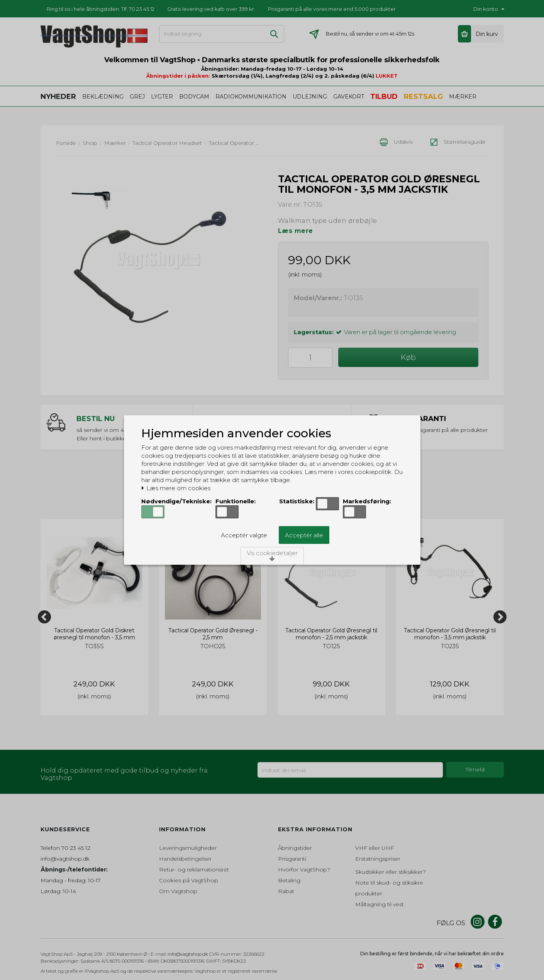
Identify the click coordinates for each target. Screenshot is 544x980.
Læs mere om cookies (176, 488)
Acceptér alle (304, 535)
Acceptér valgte (244, 535)
